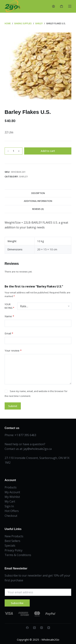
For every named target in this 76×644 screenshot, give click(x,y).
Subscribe (17, 603)
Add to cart (48, 151)
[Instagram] (42, 628)
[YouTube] (49, 628)
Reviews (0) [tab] (38, 209)
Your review (13, 351)
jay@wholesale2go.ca (38, 449)
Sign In (9, 506)
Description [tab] (38, 193)
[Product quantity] (14, 151)
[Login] (53, 6)
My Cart (10, 501)
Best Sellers (12, 541)
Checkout (11, 516)
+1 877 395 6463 (25, 435)
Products (11, 487)
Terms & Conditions (18, 555)
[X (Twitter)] (34, 628)
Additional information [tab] (38, 201)
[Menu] (70, 6)
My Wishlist (12, 497)
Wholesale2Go (50, 640)
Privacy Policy (14, 550)
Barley (24, 176)
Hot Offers (12, 511)
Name (9, 316)
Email (9, 333)
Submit (13, 406)
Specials (10, 545)
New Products (14, 536)
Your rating (9, 306)
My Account (12, 492)
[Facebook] (27, 628)
